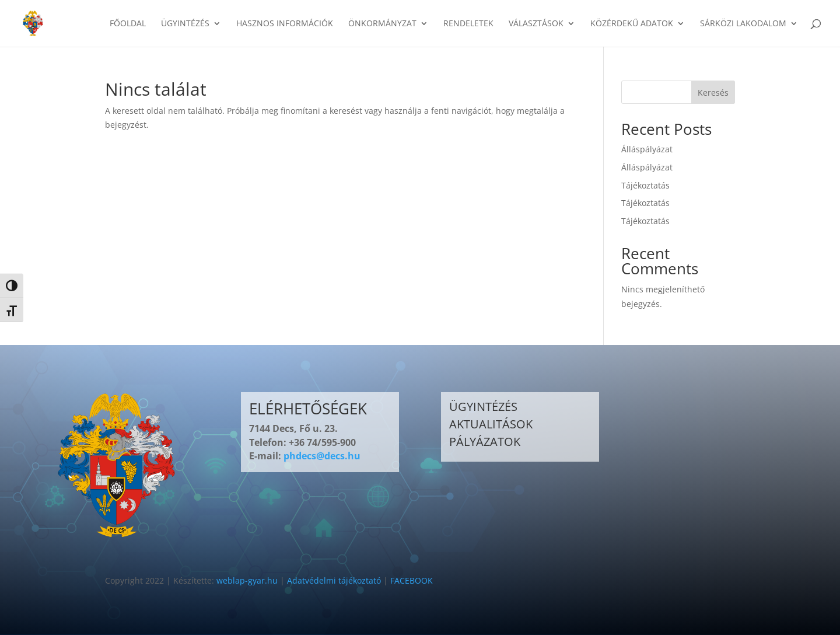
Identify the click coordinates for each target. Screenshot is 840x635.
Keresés (713, 93)
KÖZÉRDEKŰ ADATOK (632, 24)
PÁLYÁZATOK (485, 442)
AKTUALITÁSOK (491, 424)
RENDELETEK (468, 24)
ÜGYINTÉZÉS (185, 24)
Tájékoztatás (645, 185)
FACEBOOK (412, 580)
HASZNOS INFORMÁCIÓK (285, 24)
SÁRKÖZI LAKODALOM (743, 24)
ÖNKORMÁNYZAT (382, 24)
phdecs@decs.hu (322, 456)
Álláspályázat (647, 149)
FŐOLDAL (128, 24)
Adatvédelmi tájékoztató (334, 580)
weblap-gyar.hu (247, 580)
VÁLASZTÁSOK (536, 24)
